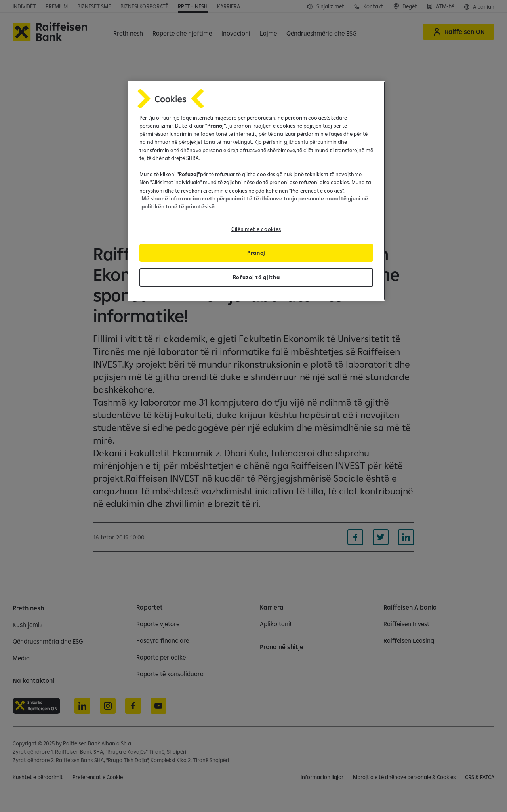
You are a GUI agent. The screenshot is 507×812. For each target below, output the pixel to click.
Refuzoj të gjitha (256, 277)
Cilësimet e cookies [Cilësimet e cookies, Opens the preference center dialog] (256, 229)
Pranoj (256, 253)
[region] (256, 191)
